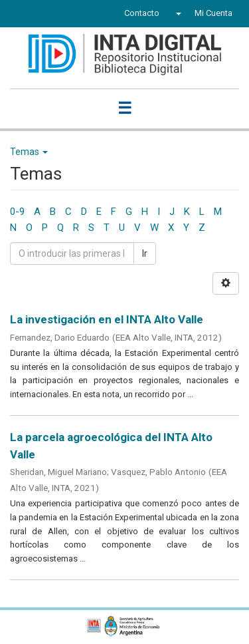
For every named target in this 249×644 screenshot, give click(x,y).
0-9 (17, 212)
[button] (177, 13)
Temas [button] (29, 152)
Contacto (142, 13)
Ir (145, 253)
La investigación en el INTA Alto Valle (107, 319)
